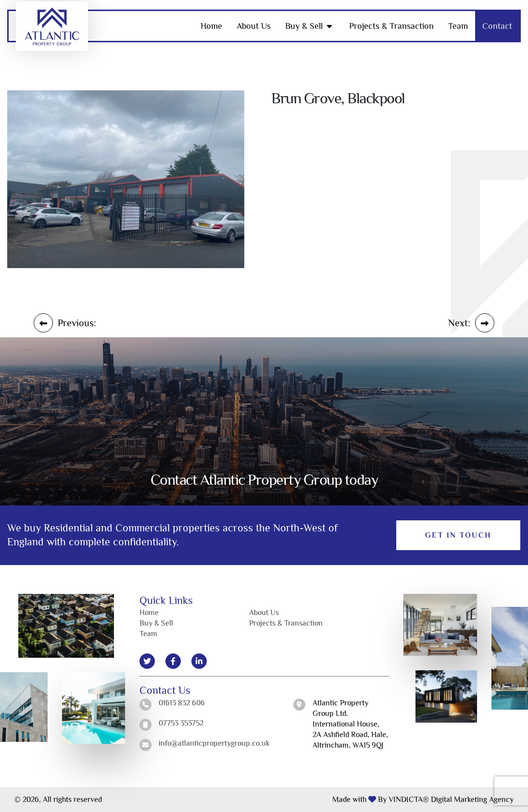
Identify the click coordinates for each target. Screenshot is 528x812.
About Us (254, 26)
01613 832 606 (182, 703)
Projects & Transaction (391, 26)
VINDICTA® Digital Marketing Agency (451, 800)
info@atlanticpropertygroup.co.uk (214, 743)
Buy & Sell (304, 26)
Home (211, 26)
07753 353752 (181, 723)
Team (458, 26)
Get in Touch (459, 535)
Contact (497, 26)
